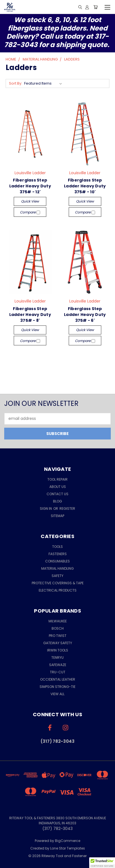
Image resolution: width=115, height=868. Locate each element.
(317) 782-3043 (58, 741)
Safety (58, 576)
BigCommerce (68, 841)
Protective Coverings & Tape (58, 583)
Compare (30, 212)
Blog (58, 501)
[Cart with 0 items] (96, 7)
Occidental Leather (58, 679)
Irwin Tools (58, 650)
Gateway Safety (58, 643)
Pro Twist (58, 636)
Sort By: (16, 83)
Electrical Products (58, 590)
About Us (58, 487)
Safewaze (58, 665)
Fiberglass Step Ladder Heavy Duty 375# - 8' (30, 315)
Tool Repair (58, 479)
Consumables (58, 561)
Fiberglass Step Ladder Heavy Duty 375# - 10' (85, 186)
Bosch (58, 628)
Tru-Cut (58, 672)
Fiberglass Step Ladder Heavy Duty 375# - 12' (30, 186)
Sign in (46, 509)
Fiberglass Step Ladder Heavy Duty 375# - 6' (85, 315)
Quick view (30, 201)
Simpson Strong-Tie (58, 687)
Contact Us (58, 494)
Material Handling (58, 568)
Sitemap (58, 516)
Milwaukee (58, 621)
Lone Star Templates (68, 848)
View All (58, 694)
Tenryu (58, 658)
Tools (58, 547)
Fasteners (58, 554)
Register (67, 509)
